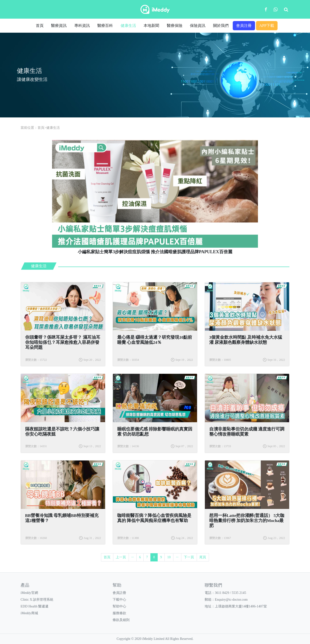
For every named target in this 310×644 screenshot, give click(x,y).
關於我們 (221, 26)
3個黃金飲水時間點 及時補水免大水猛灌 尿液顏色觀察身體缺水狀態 (246, 340)
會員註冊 (119, 593)
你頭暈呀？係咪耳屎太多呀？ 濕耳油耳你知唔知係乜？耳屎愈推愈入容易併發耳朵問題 (63, 342)
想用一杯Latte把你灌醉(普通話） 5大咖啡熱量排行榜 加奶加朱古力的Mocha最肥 (247, 521)
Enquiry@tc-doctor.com (231, 600)
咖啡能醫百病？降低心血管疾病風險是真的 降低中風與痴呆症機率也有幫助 (154, 518)
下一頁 (189, 557)
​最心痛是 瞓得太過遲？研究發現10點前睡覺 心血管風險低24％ (155, 340)
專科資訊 (82, 26)
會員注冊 (244, 26)
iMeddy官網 (29, 593)
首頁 (40, 26)
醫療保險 (175, 26)
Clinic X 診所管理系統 (37, 600)
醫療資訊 (59, 26)
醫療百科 (105, 26)
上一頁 (121, 557)
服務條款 (119, 613)
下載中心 (119, 600)
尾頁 (203, 557)
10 (169, 557)
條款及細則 (121, 620)
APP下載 (267, 26)
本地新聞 (151, 26)
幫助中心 (119, 606)
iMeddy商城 (29, 613)
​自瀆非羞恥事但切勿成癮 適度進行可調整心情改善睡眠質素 (247, 432)
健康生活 (128, 26)
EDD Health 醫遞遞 (35, 606)
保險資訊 (198, 26)
